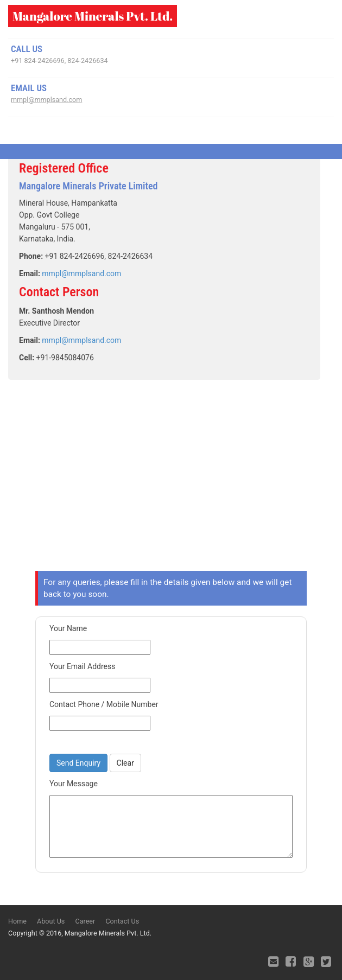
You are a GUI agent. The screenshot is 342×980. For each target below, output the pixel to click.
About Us (51, 921)
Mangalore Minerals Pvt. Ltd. (93, 16)
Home (17, 921)
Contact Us (122, 921)
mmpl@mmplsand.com (46, 100)
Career (85, 921)
